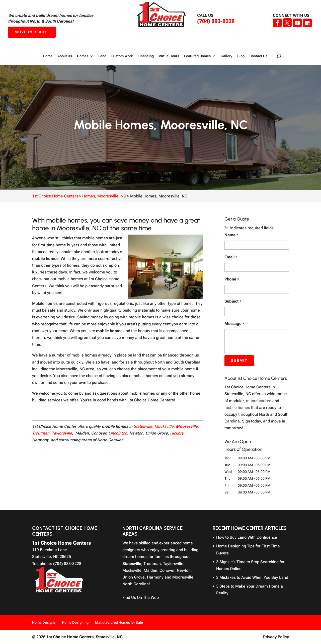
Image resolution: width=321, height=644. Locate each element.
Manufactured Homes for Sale (119, 622)
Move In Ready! (32, 32)
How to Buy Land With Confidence (247, 537)
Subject (233, 301)
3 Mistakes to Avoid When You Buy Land (252, 577)
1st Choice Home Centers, (85, 637)
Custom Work (122, 56)
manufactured (259, 401)
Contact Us (258, 56)
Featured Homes (197, 56)
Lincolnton (118, 433)
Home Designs (44, 622)
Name (231, 235)
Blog (241, 56)
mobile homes (237, 408)
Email (231, 257)
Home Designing (75, 622)
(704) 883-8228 (216, 21)
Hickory (177, 433)
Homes (83, 56)
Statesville (143, 426)
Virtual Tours (169, 56)
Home (48, 56)
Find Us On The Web (141, 597)
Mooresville (187, 426)
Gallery (226, 56)
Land (102, 56)
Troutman (41, 433)
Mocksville (164, 426)
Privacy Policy (276, 637)
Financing (146, 56)
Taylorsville (62, 433)
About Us (65, 56)
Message (234, 324)
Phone (232, 279)
